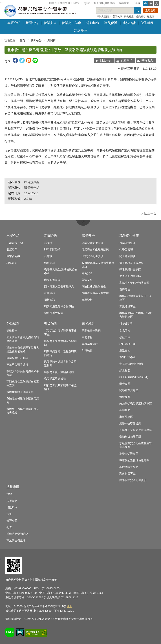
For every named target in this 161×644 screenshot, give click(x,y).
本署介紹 (14, 23)
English (86, 3)
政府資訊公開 (127, 344)
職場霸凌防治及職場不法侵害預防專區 (136, 315)
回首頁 (53, 3)
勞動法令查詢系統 (17, 534)
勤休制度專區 (127, 474)
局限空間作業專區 (130, 276)
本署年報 (87, 337)
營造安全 (87, 280)
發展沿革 (12, 250)
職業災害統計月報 (17, 358)
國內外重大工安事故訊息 (59, 287)
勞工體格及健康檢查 (132, 263)
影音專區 (125, 384)
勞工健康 (118, 17)
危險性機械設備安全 (94, 287)
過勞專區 (125, 397)
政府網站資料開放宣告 (19, 580)
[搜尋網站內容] (118, 10)
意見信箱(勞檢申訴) (104, 3)
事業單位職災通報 (17, 365)
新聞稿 (51, 40)
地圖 (69, 606)
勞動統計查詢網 (91, 331)
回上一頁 (106, 60)
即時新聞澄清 (52, 250)
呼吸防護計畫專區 (130, 270)
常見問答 (125, 331)
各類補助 (125, 410)
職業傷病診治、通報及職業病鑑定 (60, 353)
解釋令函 (12, 521)
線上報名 (125, 370)
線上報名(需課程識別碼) (134, 377)
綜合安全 (87, 273)
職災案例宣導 (52, 280)
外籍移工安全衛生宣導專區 (136, 430)
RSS (76, 3)
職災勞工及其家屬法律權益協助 (60, 387)
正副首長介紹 (15, 243)
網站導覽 (65, 3)
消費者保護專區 (129, 454)
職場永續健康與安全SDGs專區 (135, 298)
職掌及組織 (13, 256)
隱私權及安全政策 (46, 580)
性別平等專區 (127, 357)
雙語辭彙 (124, 3)
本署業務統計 (90, 344)
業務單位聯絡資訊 (130, 423)
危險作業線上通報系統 (20, 392)
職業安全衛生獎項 (92, 256)
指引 (9, 514)
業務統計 (129, 23)
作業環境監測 (127, 243)
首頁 (22, 40)
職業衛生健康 (71, 23)
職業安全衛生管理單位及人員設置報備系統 (23, 350)
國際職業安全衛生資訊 (133, 480)
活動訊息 (50, 263)
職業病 (151, 17)
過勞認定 (140, 17)
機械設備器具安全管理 (95, 293)
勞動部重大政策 (54, 313)
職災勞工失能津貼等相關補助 (60, 343)
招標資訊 (50, 300)
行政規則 (12, 507)
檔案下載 (125, 337)
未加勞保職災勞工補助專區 (136, 404)
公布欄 (48, 256)
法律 (9, 494)
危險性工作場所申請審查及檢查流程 (23, 411)
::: (1, 3)
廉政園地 (125, 351)
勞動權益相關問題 (130, 437)
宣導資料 (87, 300)
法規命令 (12, 501)
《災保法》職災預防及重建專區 (60, 333)
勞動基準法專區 (129, 390)
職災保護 (111, 23)
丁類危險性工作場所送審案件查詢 (23, 383)
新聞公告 (32, 23)
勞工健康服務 (127, 256)
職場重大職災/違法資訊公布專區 (61, 272)
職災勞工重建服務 (55, 379)
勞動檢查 (129, 17)
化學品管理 (126, 250)
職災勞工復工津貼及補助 (59, 372)
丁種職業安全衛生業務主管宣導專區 (136, 445)
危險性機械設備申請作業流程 (23, 400)
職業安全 (50, 23)
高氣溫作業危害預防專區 (134, 283)
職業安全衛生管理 (92, 243)
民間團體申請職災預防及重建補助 (60, 364)
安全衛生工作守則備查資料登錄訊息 (23, 339)
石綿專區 (125, 289)
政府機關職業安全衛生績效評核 (98, 265)
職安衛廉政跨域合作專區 (59, 306)
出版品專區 (126, 417)
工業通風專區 (127, 306)
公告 (9, 527)
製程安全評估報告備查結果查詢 (23, 373)
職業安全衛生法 (16, 541)
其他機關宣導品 (129, 467)
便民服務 (147, 23)
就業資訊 (50, 293)
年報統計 (87, 351)
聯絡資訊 (12, 263)
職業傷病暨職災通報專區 (134, 460)
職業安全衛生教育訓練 (95, 250)
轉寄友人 (147, 60)
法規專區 (81, 30)
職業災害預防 (104, 17)
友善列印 (127, 60)
